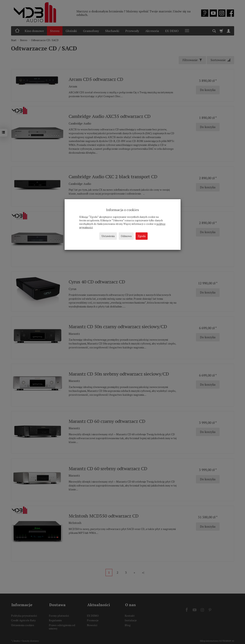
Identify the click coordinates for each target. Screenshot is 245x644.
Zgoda (142, 236)
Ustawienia (108, 236)
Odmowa (126, 236)
